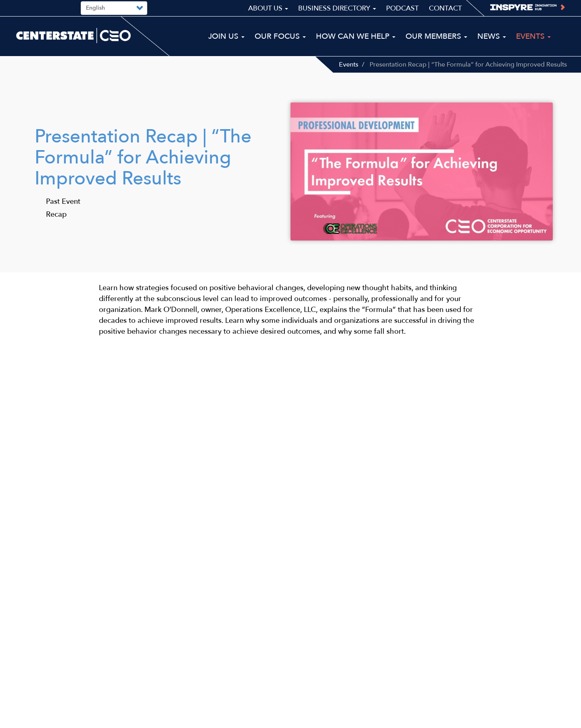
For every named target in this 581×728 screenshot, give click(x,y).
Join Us (226, 36)
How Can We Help (356, 36)
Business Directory (337, 8)
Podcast (402, 8)
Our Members (436, 36)
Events (349, 65)
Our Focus (280, 36)
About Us (268, 8)
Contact (445, 8)
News (492, 36)
